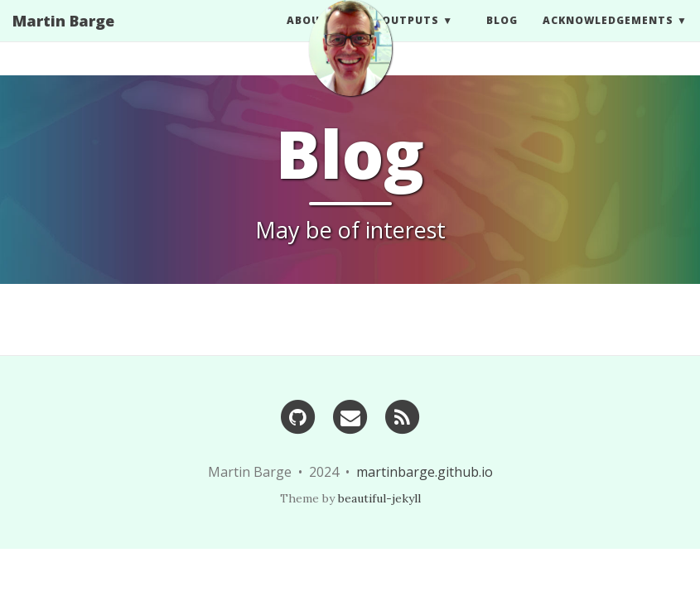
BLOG (502, 37)
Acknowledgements (608, 37)
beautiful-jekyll (379, 498)
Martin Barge (63, 37)
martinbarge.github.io (425, 472)
